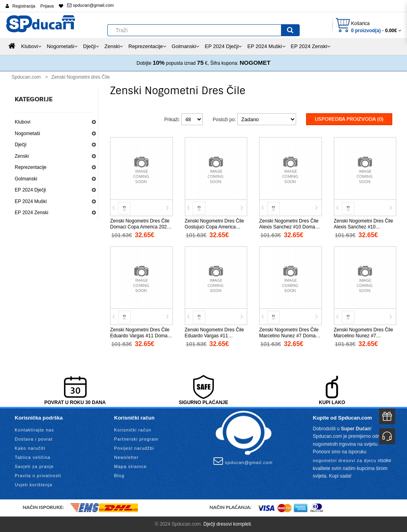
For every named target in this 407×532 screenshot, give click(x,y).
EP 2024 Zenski (32, 213)
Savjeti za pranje (34, 466)
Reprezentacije (31, 167)
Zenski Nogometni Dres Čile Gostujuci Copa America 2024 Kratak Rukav (214, 227)
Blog (119, 476)
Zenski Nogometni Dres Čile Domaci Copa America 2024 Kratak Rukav (140, 227)
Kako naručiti (30, 448)
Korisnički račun (133, 430)
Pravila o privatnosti (38, 476)
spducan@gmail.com (90, 5)
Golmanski (26, 179)
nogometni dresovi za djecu (345, 460)
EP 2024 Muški (31, 201)
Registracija (24, 6)
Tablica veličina (33, 457)
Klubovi (22, 122)
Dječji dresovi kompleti (227, 524)
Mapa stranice (130, 466)
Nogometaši (27, 133)
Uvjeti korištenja (34, 485)
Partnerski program (136, 439)
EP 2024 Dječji (30, 190)
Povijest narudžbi (134, 448)
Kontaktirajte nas (34, 430)
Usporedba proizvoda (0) (349, 119)
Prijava (47, 6)
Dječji (20, 145)
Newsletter (126, 457)
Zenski (22, 156)
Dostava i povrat (34, 439)
